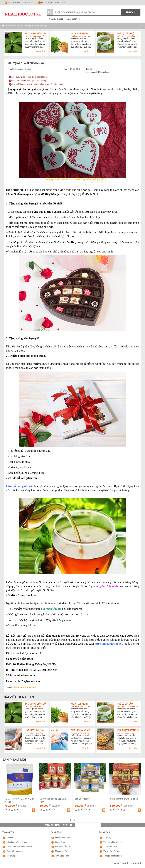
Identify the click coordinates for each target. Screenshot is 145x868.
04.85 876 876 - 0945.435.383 (19, 3)
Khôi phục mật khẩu (113, 856)
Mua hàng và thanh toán (17, 842)
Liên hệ (10, 838)
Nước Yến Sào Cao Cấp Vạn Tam (53, 800)
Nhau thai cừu (61, 851)
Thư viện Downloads (113, 842)
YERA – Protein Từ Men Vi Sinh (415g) (19, 800)
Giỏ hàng (72, 19)
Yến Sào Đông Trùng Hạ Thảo (124, 799)
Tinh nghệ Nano (62, 856)
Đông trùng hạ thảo (64, 838)
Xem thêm (40, 51)
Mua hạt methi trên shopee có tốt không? (80, 34)
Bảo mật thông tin (15, 851)
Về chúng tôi (12, 856)
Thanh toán (56, 19)
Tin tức (20, 26)
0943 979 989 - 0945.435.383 (52, 3)
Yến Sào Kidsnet (83, 799)
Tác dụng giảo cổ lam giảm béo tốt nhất (35, 34)
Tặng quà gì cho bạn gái (24, 687)
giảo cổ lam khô (109, 586)
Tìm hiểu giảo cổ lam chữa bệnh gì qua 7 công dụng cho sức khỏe (82, 731)
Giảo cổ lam (61, 842)
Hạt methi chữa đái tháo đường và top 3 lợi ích (34, 731)
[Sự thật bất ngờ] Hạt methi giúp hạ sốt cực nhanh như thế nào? (128, 731)
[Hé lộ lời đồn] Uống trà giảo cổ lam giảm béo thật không (128, 34)
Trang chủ (10, 26)
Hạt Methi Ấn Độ (63, 847)
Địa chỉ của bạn (110, 847)
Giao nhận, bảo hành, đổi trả (19, 847)
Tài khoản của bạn (112, 851)
